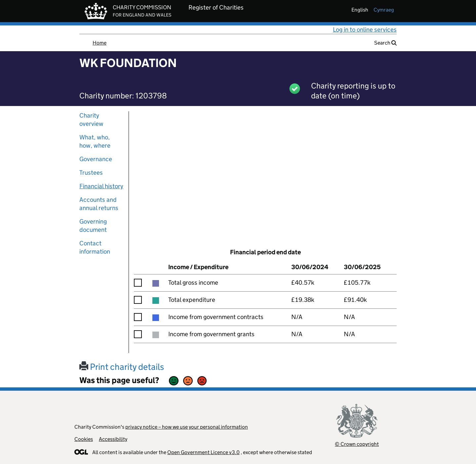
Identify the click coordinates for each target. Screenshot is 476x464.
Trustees (91, 173)
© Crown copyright (357, 444)
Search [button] (385, 43)
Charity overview (91, 120)
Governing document (93, 226)
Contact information (95, 247)
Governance (96, 159)
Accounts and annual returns (99, 204)
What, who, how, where (95, 141)
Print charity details (122, 367)
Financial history (101, 186)
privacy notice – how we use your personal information (187, 427)
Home (99, 43)
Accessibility (113, 439)
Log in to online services (365, 30)
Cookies (84, 439)
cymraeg (384, 10)
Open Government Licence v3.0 (203, 452)
